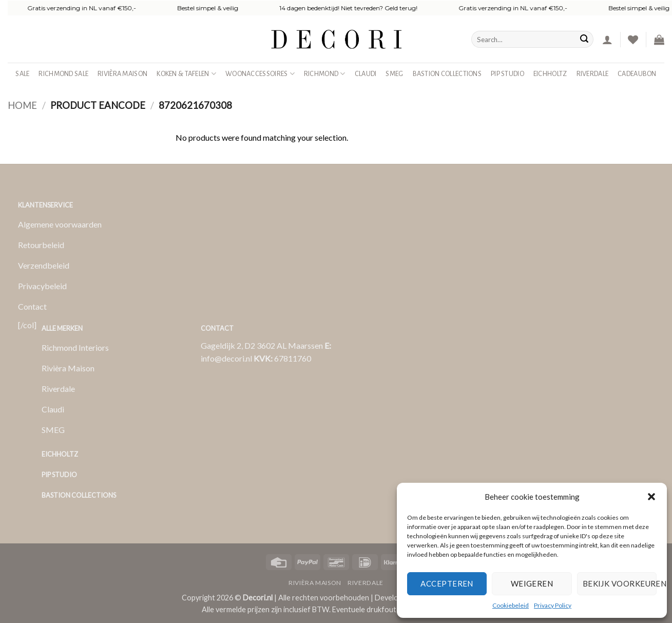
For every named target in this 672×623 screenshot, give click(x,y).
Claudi (366, 74)
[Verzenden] (584, 40)
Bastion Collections (447, 74)
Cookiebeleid (511, 605)
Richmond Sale (63, 74)
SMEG (394, 74)
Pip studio (507, 74)
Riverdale (593, 74)
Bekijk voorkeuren (620, 583)
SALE (22, 74)
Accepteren (447, 583)
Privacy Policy (553, 605)
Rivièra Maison (122, 74)
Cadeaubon (637, 74)
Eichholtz (550, 74)
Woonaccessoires (260, 74)
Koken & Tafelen (186, 74)
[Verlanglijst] (633, 40)
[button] (651, 497)
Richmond (325, 74)
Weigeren (532, 583)
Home (22, 105)
